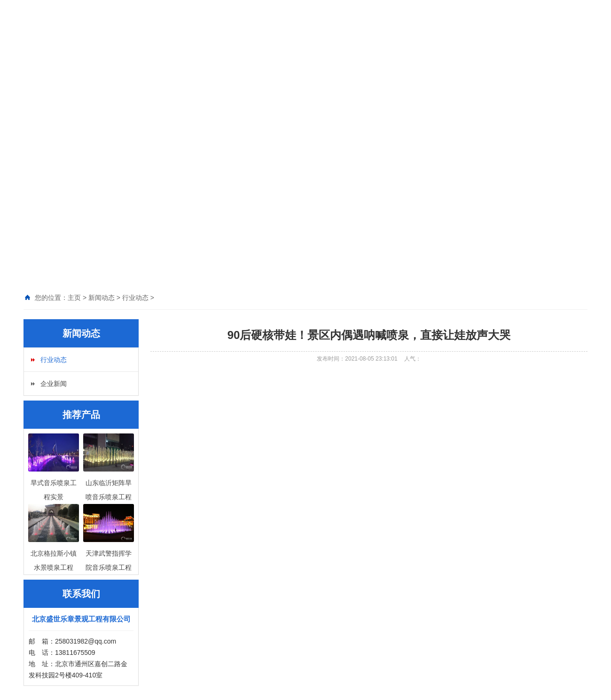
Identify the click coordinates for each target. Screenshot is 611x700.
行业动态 (54, 360)
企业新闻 (54, 384)
